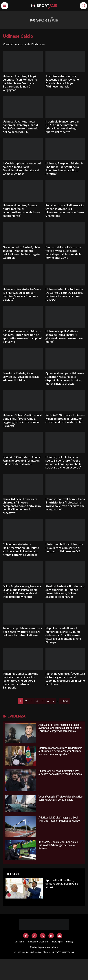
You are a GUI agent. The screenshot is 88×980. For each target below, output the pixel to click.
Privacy (70, 942)
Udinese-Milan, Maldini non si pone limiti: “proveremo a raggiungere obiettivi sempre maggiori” (22, 420)
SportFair (26, 952)
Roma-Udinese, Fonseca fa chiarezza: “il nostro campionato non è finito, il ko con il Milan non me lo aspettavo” (22, 506)
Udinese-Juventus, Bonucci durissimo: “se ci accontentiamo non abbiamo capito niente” (21, 210)
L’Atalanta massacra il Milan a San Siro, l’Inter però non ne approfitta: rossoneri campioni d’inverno (22, 336)
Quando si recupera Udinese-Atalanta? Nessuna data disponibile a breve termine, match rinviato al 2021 (65, 378)
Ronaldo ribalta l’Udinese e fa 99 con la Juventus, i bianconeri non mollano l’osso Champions (65, 210)
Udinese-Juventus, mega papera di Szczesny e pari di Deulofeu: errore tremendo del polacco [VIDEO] (21, 127)
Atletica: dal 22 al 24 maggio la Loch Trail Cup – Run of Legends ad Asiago (59, 819)
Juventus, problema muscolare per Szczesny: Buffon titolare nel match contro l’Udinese (23, 632)
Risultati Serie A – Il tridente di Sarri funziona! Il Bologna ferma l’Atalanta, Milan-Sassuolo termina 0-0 (65, 591)
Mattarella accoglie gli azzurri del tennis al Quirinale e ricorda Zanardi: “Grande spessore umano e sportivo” (60, 751)
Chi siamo (20, 942)
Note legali (57, 942)
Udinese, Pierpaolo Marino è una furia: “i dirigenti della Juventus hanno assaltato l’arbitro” (64, 168)
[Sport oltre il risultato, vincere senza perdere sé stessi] (9, 895)
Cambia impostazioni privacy (44, 947)
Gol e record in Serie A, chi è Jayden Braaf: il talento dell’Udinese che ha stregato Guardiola (21, 252)
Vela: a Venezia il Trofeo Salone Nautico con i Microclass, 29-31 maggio (60, 798)
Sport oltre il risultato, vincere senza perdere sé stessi (62, 883)
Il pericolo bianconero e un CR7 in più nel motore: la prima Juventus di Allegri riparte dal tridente (63, 127)
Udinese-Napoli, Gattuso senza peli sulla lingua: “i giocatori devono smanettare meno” (64, 336)
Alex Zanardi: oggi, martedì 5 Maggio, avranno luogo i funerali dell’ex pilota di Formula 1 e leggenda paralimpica (60, 728)
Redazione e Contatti (38, 942)
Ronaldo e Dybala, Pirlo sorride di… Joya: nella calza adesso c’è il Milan (21, 377)
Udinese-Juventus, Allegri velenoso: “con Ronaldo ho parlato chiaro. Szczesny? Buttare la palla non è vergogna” (20, 83)
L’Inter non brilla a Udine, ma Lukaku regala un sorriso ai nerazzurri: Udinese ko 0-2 (64, 548)
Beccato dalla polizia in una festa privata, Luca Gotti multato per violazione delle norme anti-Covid (64, 252)
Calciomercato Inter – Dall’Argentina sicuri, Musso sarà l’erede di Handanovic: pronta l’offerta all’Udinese (21, 549)
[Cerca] (83, 6)
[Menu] (5, 6)
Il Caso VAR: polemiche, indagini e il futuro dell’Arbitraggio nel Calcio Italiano (58, 845)
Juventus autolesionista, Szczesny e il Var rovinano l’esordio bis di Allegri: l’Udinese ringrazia (62, 81)
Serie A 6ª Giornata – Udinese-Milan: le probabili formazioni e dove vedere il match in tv (65, 418)
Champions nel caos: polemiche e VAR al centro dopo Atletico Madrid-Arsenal (60, 772)
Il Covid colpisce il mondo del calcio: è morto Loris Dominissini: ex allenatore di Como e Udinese (22, 168)
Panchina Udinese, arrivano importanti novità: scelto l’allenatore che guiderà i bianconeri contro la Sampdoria (21, 680)
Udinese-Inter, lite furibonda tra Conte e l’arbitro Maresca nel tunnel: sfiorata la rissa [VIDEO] (64, 294)
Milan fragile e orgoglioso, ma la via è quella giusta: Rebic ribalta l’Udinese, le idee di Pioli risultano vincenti (22, 591)
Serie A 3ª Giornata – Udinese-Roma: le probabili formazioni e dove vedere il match (23, 460)
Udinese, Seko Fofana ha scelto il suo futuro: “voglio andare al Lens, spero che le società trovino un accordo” (64, 462)
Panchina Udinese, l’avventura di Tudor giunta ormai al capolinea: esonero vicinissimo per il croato (65, 679)
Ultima (64, 701)
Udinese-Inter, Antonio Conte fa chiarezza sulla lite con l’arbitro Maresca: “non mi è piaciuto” (22, 294)
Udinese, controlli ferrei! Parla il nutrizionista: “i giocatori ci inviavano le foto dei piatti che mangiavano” (65, 504)
